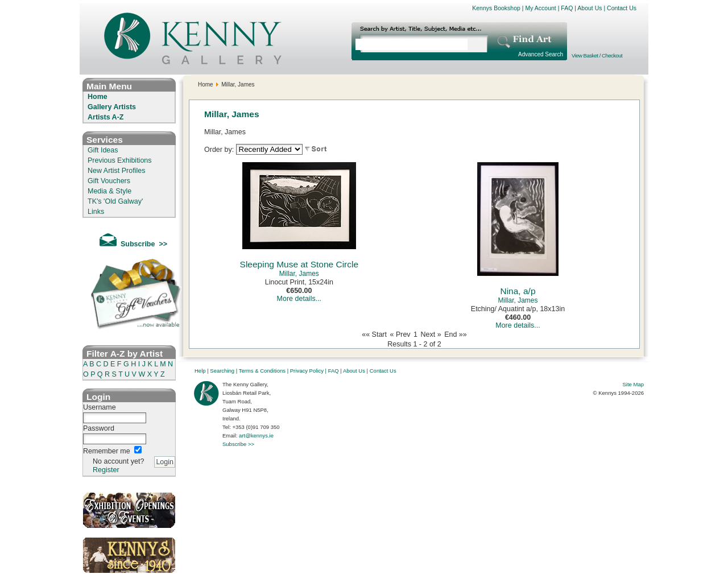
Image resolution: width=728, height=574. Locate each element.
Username (100, 407)
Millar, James (299, 274)
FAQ (567, 8)
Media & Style (109, 191)
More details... (299, 299)
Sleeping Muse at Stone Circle (299, 264)
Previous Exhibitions (120, 160)
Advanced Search (541, 54)
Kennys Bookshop (496, 8)
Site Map (634, 384)
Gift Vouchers (109, 181)
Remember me (107, 451)
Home (98, 97)
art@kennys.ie (256, 435)
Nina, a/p (518, 291)
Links (96, 212)
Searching (222, 371)
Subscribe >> (238, 444)
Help (200, 371)
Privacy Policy (307, 371)
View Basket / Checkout (597, 55)
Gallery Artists (112, 107)
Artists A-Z (106, 117)
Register (106, 470)
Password (99, 428)
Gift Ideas (103, 150)
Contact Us (622, 8)
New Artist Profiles (116, 171)
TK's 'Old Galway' (115, 201)
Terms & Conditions (262, 371)
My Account (540, 8)
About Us (590, 8)
